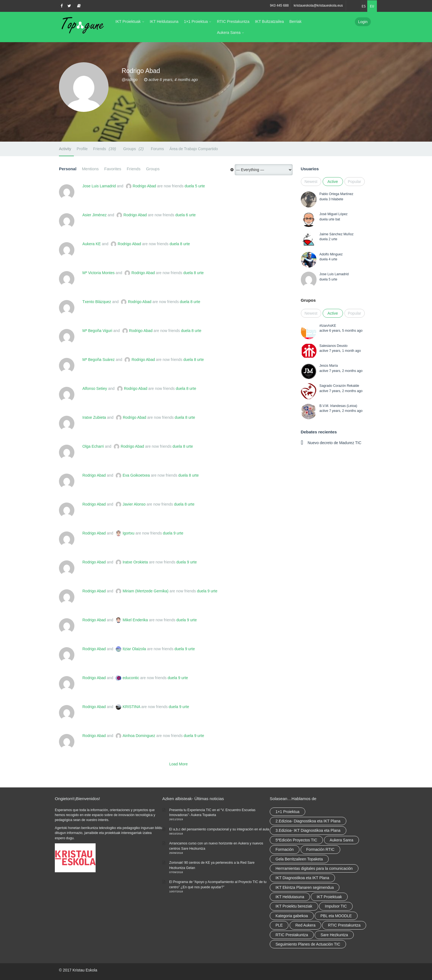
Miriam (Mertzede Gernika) (145, 591)
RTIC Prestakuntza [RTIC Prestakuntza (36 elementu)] (344, 925)
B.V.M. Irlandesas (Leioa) (338, 406)
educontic (131, 678)
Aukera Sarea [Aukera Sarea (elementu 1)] (342, 840)
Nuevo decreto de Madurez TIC (335, 443)
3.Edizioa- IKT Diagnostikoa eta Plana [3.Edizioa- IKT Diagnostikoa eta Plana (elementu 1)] (308, 830)
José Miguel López (333, 214)
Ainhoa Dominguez (139, 736)
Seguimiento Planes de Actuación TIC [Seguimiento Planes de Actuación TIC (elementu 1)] (308, 944)
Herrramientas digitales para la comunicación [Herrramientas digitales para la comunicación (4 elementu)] (314, 868)
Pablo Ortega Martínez (336, 194)
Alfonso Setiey (95, 388)
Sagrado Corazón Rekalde (339, 386)
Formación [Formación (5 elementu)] (285, 849)
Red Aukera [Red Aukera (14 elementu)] (305, 925)
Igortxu (129, 533)
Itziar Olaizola (134, 649)
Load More (178, 764)
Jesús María (329, 366)
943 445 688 (279, 6)
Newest (311, 182)
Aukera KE (92, 244)
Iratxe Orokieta (135, 562)
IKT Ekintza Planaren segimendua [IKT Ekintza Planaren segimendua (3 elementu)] (305, 887)
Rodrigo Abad (145, 186)
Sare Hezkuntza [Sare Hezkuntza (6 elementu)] (334, 935)
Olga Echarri (93, 446)
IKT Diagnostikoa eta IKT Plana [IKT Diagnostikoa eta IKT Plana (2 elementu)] (302, 878)
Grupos (308, 300)
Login (363, 22)
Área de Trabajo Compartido (194, 149)
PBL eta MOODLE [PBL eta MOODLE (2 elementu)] (336, 916)
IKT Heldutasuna (164, 21)
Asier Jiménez (94, 215)
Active (333, 182)
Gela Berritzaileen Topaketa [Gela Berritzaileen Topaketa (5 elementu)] (299, 859)
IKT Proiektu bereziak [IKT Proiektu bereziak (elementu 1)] (294, 906)
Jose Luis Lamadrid (99, 186)
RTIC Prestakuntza (233, 21)
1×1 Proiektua (196, 21)
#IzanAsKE (328, 326)
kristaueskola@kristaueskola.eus (318, 6)
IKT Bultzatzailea (269, 21)
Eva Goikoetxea (136, 475)
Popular (355, 182)
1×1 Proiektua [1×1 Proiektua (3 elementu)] (287, 812)
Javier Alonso (134, 504)
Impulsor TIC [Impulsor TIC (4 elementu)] (336, 906)
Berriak (295, 21)
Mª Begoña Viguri (97, 331)
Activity (65, 149)
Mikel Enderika (135, 620)
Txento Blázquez (97, 302)
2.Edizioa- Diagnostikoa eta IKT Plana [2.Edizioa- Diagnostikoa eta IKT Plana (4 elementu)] (308, 821)
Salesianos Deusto (333, 346)
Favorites (113, 169)
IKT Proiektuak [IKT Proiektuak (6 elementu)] (329, 897)
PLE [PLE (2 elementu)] (279, 925)
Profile (82, 149)
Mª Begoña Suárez (98, 360)
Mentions (90, 169)
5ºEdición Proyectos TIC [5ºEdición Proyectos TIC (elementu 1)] (296, 840)
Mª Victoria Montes (98, 273)
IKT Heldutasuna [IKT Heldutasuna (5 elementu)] (290, 897)
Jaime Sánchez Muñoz (336, 234)
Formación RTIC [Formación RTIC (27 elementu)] (320, 849)
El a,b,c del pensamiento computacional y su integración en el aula (219, 829)
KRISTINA (131, 707)
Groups (134, 149)
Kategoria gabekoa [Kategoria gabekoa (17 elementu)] (292, 916)
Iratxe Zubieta (94, 417)
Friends (105, 149)
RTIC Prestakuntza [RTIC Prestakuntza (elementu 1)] (292, 935)
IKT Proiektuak (128, 21)
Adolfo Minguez (331, 254)
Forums (157, 149)
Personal (68, 169)
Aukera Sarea (229, 33)
